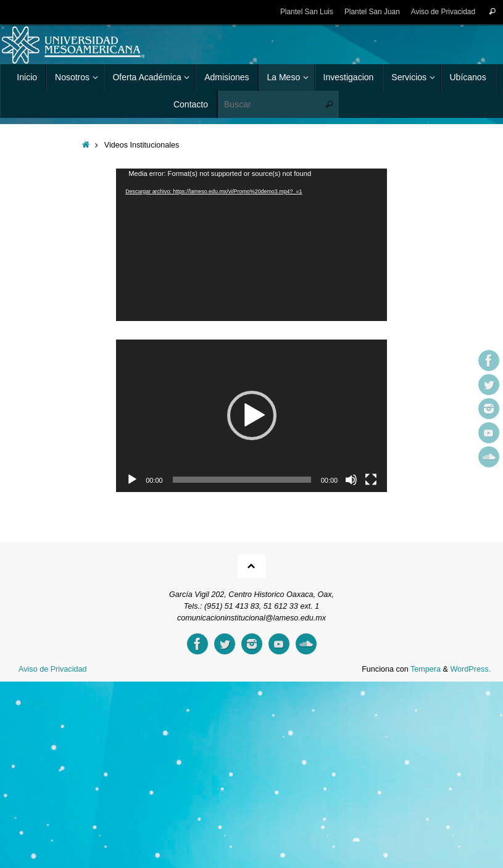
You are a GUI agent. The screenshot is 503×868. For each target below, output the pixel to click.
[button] (252, 415)
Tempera (426, 669)
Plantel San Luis (307, 12)
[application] (251, 245)
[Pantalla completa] (371, 480)
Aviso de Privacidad (443, 12)
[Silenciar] (351, 480)
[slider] (242, 480)
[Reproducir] (132, 480)
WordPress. (470, 669)
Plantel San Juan (372, 12)
